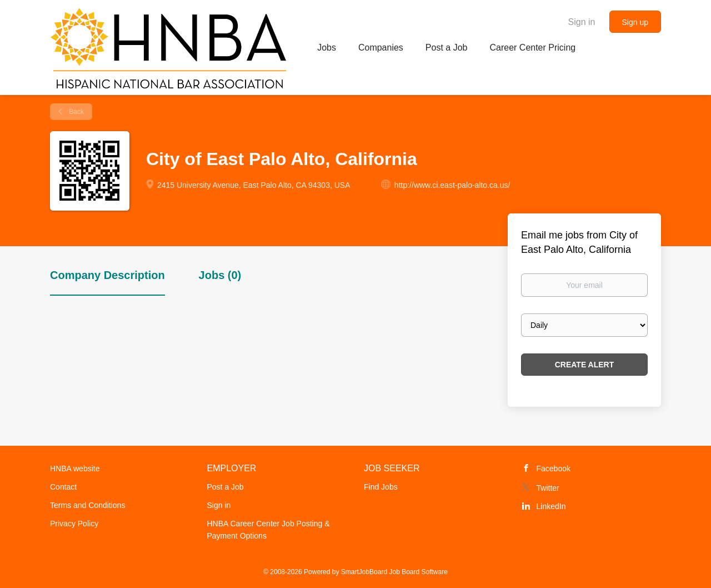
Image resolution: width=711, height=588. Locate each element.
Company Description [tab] (107, 275)
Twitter (548, 488)
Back (76, 112)
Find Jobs (381, 487)
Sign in (582, 22)
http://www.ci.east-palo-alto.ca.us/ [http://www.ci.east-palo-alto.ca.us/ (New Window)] (452, 185)
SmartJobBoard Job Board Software (394, 572)
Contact (63, 487)
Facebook (554, 469)
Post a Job (226, 487)
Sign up (635, 22)
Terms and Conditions (87, 505)
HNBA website (75, 469)
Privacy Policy (74, 524)
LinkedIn (551, 506)
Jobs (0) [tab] (220, 275)
